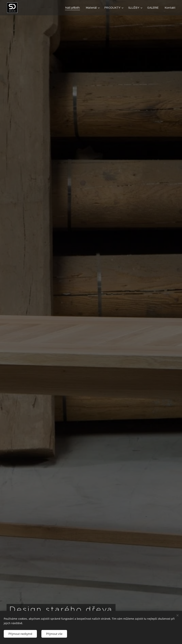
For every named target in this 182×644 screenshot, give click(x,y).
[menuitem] (73, 8)
